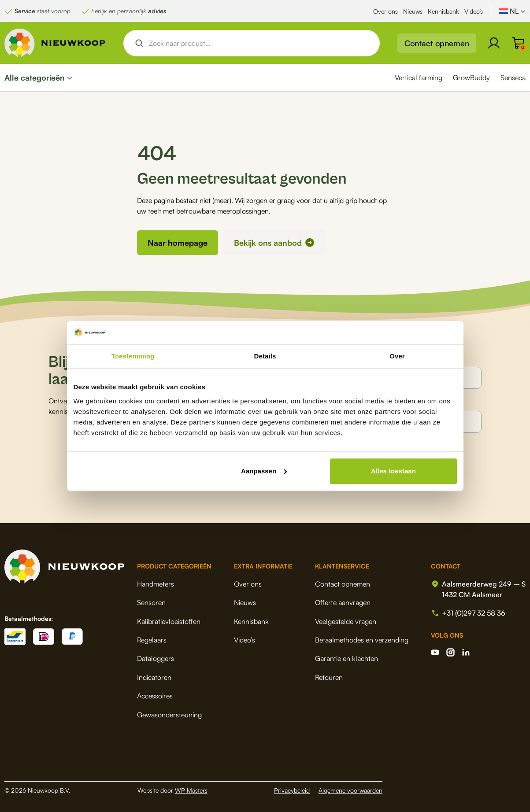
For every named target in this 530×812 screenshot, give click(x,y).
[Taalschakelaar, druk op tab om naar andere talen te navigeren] (512, 11)
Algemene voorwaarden (350, 790)
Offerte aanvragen (343, 602)
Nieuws (413, 11)
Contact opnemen (437, 43)
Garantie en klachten (347, 658)
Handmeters (156, 583)
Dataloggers (156, 658)
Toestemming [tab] (133, 356)
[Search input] (259, 43)
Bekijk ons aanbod (268, 243)
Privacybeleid (292, 790)
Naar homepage (178, 243)
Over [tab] (397, 356)
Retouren (329, 677)
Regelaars (152, 639)
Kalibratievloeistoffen (169, 621)
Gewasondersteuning (169, 714)
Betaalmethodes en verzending (362, 639)
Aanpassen (264, 471)
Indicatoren (154, 677)
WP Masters (191, 790)
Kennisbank (443, 11)
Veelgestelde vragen (346, 621)
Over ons (385, 11)
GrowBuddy (471, 78)
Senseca (513, 78)
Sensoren (151, 602)
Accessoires (155, 695)
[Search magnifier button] (139, 43)
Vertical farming (419, 78)
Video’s (474, 11)
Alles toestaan (393, 471)
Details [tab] (265, 356)
